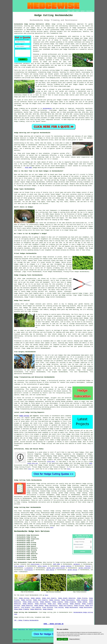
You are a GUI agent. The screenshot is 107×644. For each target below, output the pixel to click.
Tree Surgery (25, 607)
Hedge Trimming (38, 630)
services (57, 120)
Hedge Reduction (27, 606)
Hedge (16, 109)
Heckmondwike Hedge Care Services (32, 531)
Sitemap (15, 630)
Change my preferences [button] (74, 639)
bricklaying (29, 570)
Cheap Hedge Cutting (30, 602)
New (27, 630)
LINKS (73, 11)
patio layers (42, 566)
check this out (33, 463)
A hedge (38, 89)
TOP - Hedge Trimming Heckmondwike (26, 620)
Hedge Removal (45, 602)
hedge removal (34, 438)
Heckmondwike (47, 109)
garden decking (66, 566)
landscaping (78, 407)
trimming (57, 84)
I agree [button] (59, 639)
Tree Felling (59, 607)
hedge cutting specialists (39, 526)
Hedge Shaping (75, 604)
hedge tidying (82, 493)
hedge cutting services (69, 30)
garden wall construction (56, 568)
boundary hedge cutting (46, 489)
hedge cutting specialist (45, 36)
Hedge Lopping (57, 602)
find (20, 511)
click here (51, 461)
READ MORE (28, 168)
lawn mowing (50, 570)
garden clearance (85, 568)
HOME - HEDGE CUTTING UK (54, 624)
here (69, 469)
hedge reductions (33, 491)
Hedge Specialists (51, 606)
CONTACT (83, 11)
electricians (35, 564)
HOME (69, 11)
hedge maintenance (31, 520)
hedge (84, 40)
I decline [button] (65, 639)
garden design (72, 570)
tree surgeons (19, 566)
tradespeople (23, 572)
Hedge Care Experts (49, 598)
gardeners (77, 564)
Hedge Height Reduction (67, 598)
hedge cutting (24, 416)
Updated (31, 630)
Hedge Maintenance (68, 600)
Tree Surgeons (46, 630)
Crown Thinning (47, 607)
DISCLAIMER (89, 11)
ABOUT (78, 11)
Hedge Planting (40, 604)
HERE (91, 463)
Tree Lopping (36, 607)
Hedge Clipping (82, 600)
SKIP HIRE (57, 564)
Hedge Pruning (82, 598)
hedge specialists (20, 116)
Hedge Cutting (24, 598)
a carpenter (29, 568)
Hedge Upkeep (36, 598)
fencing (88, 566)
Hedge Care (52, 604)
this (30, 469)
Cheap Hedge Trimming (21, 609)
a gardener (50, 442)
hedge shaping (61, 487)
